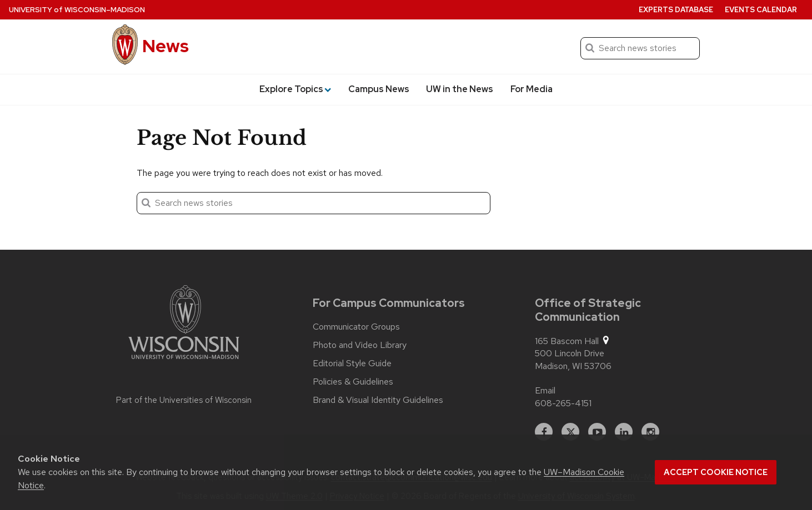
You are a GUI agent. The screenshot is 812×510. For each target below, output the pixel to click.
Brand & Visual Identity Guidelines (378, 400)
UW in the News (460, 89)
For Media (532, 89)
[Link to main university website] (184, 324)
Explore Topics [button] (295, 89)
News (166, 46)
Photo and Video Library (360, 345)
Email (545, 390)
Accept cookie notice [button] (716, 472)
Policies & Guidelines (353, 382)
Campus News (379, 89)
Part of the (184, 400)
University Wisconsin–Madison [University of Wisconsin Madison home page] (77, 10)
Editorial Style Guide (352, 363)
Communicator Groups (356, 327)
